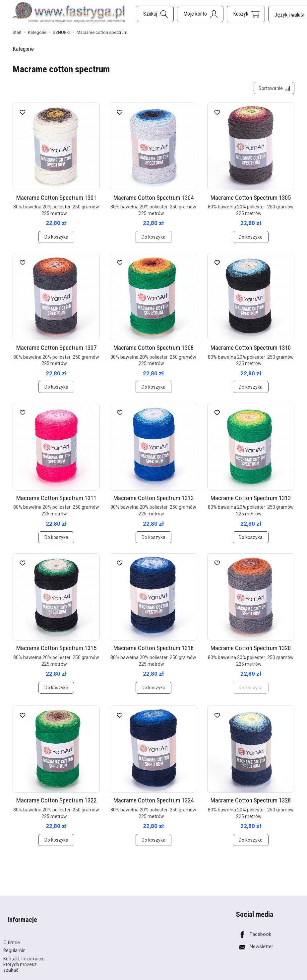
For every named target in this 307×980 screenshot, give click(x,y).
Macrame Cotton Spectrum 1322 (56, 805)
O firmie (12, 937)
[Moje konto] (200, 14)
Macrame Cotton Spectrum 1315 (56, 652)
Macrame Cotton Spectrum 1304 (153, 202)
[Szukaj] (155, 14)
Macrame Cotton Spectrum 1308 (153, 352)
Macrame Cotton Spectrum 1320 (251, 652)
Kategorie (23, 49)
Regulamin (14, 945)
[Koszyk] (246, 14)
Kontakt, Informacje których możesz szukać (24, 959)
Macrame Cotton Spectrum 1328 (251, 805)
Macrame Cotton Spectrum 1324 (153, 805)
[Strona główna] (69, 13)
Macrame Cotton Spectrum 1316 (153, 652)
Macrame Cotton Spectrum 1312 (153, 502)
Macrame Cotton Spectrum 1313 (251, 502)
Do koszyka (56, 241)
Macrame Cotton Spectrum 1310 (251, 352)
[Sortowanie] (272, 90)
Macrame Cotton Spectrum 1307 (56, 352)
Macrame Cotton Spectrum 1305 (251, 202)
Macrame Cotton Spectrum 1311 (56, 502)
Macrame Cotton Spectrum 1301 (56, 202)
